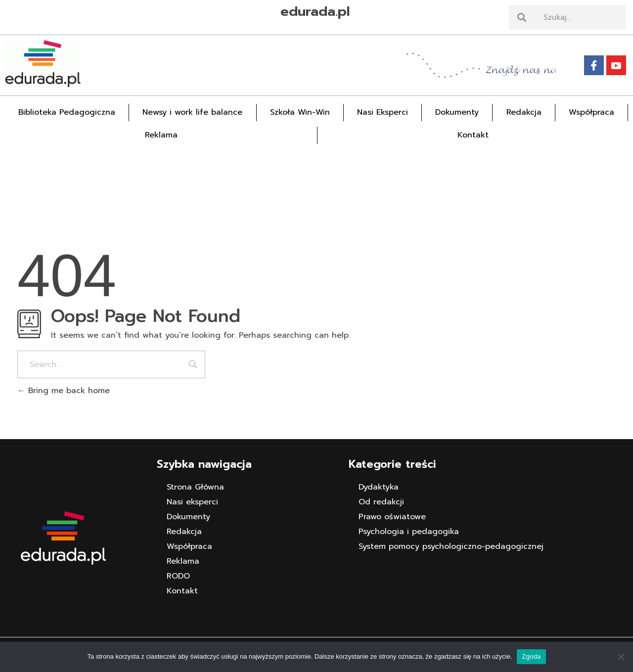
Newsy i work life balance (192, 112)
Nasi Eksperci (383, 112)
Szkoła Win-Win (300, 112)
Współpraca (591, 112)
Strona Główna (195, 487)
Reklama (161, 135)
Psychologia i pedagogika (409, 532)
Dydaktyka (379, 487)
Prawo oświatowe (392, 517)
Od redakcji (381, 502)
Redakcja (524, 112)
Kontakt (473, 135)
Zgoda (531, 656)
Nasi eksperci (192, 502)
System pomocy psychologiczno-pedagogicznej (451, 546)
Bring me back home (64, 391)
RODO (178, 576)
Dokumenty (457, 112)
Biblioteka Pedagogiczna (67, 112)
